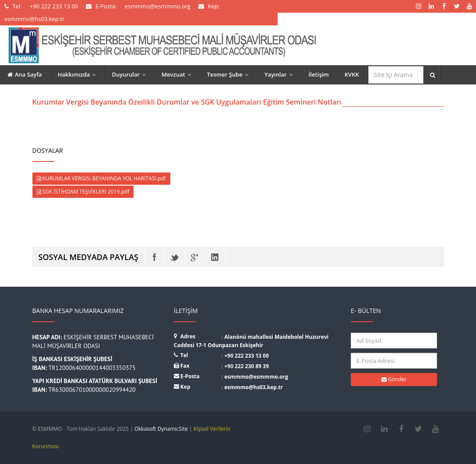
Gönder (394, 379)
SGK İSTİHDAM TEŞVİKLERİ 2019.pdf (83, 192)
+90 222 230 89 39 (247, 366)
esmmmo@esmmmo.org (256, 377)
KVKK (352, 74)
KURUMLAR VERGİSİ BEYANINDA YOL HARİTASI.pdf (101, 178)
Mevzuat (178, 74)
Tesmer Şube (230, 74)
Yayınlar (281, 74)
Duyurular (131, 74)
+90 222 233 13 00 (247, 356)
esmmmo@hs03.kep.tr (254, 387)
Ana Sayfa (25, 74)
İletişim (319, 74)
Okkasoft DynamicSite (161, 429)
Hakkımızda (79, 74)
